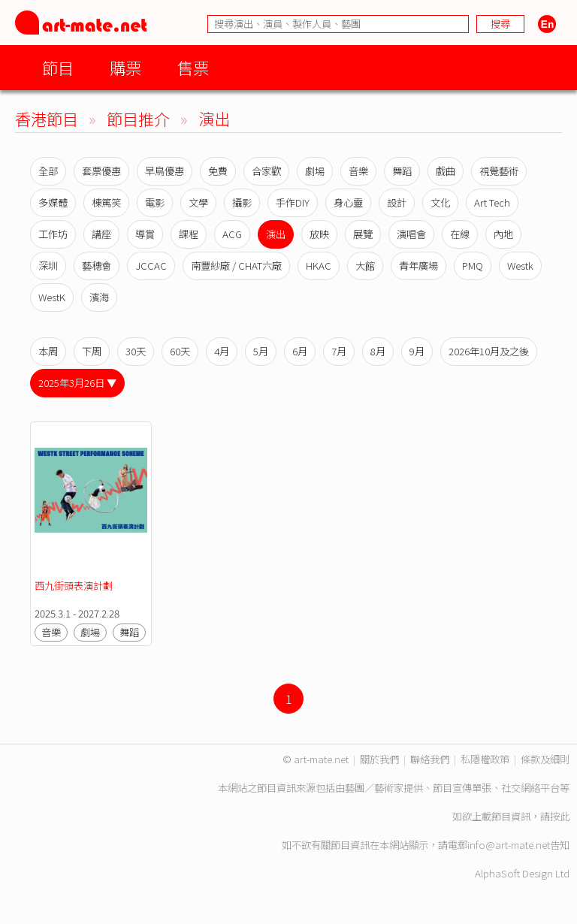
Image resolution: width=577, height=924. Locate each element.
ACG (232, 234)
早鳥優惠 (165, 171)
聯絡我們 (430, 759)
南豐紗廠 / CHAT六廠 (236, 266)
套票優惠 (101, 171)
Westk (520, 266)
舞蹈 (402, 171)
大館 (365, 266)
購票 (125, 67)
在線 (460, 234)
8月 (378, 351)
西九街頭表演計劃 (74, 586)
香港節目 (47, 118)
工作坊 (53, 234)
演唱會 (411, 234)
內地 (503, 234)
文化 (440, 202)
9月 (417, 351)
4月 (222, 351)
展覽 (363, 234)
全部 (48, 171)
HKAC (319, 266)
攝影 (242, 202)
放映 (319, 234)
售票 (193, 67)
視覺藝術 (499, 171)
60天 (180, 351)
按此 (560, 816)
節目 (58, 67)
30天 (136, 351)
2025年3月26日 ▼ (77, 383)
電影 (155, 202)
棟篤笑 (106, 202)
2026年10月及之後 (489, 351)
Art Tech (492, 202)
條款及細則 (545, 759)
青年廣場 (418, 266)
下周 (92, 351)
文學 (198, 202)
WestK (52, 297)
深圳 (48, 266)
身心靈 (348, 202)
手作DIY (293, 202)
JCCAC (151, 266)
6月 (300, 351)
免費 (218, 171)
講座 (101, 234)
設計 (397, 202)
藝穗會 (97, 266)
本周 (48, 351)
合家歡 (266, 171)
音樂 (358, 171)
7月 (339, 351)
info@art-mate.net (509, 845)
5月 (261, 351)
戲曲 (446, 171)
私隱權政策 (485, 759)
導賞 (145, 234)
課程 (189, 234)
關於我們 (379, 759)
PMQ (473, 266)
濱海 (99, 297)
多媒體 (53, 202)
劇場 (315, 171)
